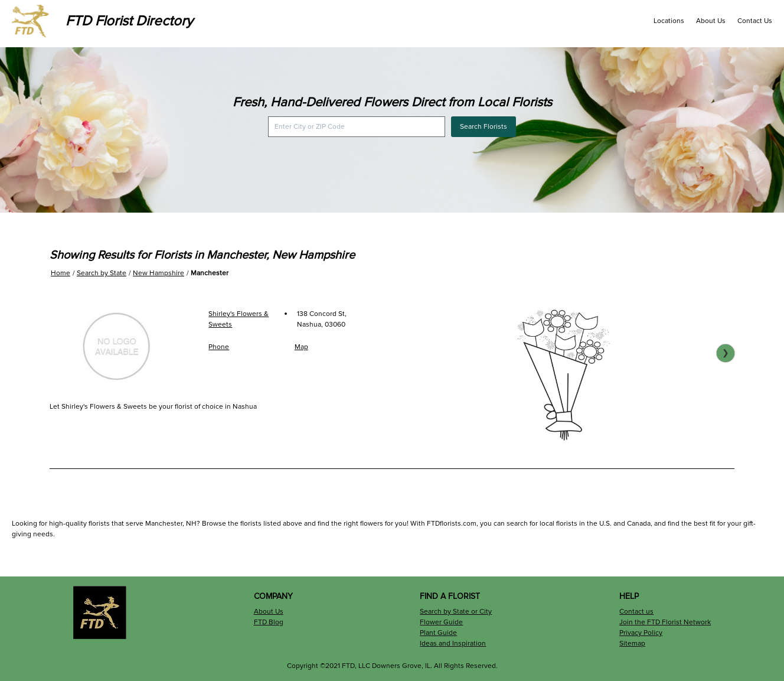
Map (301, 347)
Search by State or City (456, 612)
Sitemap (632, 643)
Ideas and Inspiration (453, 643)
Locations (669, 21)
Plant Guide (438, 633)
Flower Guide (441, 622)
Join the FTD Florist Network (665, 622)
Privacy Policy (641, 633)
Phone (219, 347)
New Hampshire (159, 273)
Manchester (210, 273)
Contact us (636, 612)
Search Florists (484, 127)
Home (61, 273)
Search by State (102, 273)
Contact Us (755, 21)
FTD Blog (269, 622)
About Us (711, 21)
